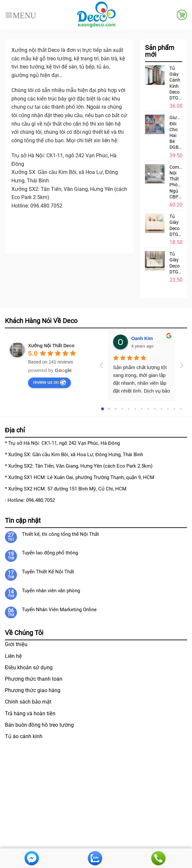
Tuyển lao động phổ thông (50, 553)
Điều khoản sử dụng (29, 667)
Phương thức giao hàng (33, 690)
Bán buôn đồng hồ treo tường (39, 725)
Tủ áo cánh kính (24, 736)
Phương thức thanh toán (34, 679)
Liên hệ (13, 656)
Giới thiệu (16, 644)
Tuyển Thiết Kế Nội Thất (48, 572)
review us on (49, 382)
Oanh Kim (142, 338)
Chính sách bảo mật (28, 702)
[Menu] (21, 15)
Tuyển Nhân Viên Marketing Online (59, 610)
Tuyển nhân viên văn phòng (51, 591)
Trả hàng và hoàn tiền (30, 713)
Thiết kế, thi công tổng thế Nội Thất (60, 534)
